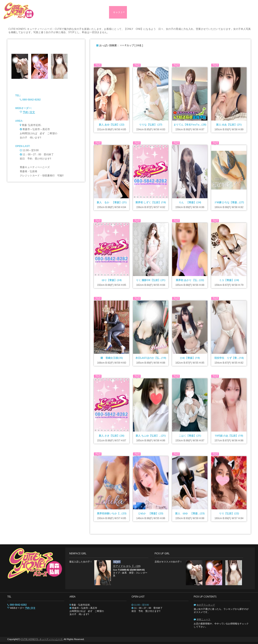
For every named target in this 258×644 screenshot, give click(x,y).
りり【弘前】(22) (229, 513)
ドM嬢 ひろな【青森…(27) (229, 202)
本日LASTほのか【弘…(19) (151, 358)
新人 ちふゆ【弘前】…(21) (151, 436)
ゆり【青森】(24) (112, 280)
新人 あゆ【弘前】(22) (112, 125)
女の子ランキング (206, 605)
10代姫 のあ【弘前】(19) (229, 436)
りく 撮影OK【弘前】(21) (151, 280)
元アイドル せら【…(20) (127, 566)
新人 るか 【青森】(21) (112, 202)
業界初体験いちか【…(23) (112, 513)
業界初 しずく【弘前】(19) (151, 202)
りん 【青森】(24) (190, 202)
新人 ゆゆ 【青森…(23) (190, 513)
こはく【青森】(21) (190, 436)
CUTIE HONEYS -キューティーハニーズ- (42, 639)
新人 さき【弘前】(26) (112, 436)
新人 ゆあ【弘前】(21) (229, 125)
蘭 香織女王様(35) (112, 358)
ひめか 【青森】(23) (151, 513)
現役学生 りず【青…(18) (229, 358)
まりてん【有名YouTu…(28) (190, 125)
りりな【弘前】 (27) (151, 125)
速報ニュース (203, 619)
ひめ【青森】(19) (190, 358)
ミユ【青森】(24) (229, 280)
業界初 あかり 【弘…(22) (190, 280)
